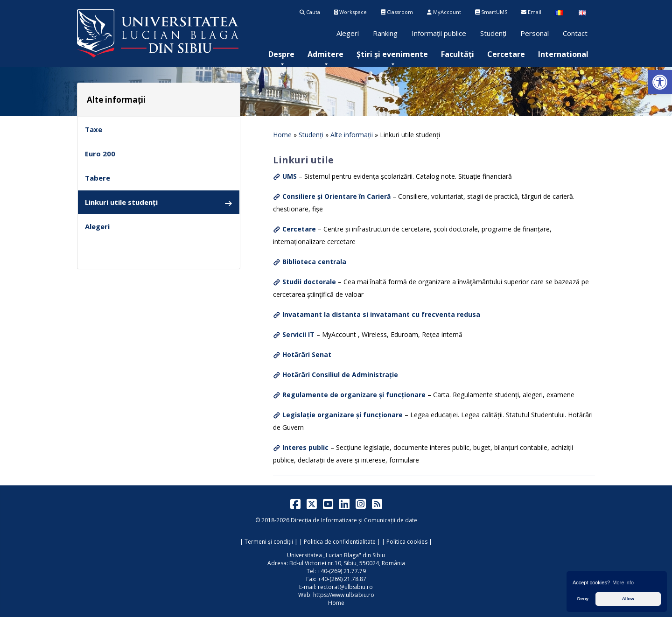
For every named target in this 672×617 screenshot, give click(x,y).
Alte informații (352, 135)
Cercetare (506, 54)
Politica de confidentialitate (340, 542)
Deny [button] (583, 599)
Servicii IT (298, 334)
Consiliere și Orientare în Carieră (336, 196)
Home (282, 135)
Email (531, 12)
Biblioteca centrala (314, 262)
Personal (535, 33)
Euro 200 (100, 154)
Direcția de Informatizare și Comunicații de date (354, 520)
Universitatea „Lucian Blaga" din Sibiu (336, 555)
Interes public (305, 447)
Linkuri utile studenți (159, 202)
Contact (575, 33)
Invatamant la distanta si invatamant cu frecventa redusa (381, 314)
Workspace (350, 12)
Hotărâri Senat (307, 354)
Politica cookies (407, 542)
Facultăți (458, 54)
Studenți (493, 33)
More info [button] (623, 582)
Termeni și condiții (269, 542)
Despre (281, 54)
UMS (290, 176)
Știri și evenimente (392, 54)
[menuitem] (281, 54)
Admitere (325, 54)
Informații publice (439, 33)
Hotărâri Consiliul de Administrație (340, 375)
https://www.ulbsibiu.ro (344, 595)
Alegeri (348, 33)
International (563, 54)
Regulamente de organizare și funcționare (354, 395)
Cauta (310, 12)
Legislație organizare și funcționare (343, 415)
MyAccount (444, 12)
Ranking (385, 33)
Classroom (397, 12)
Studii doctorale (309, 282)
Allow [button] (628, 599)
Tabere (98, 178)
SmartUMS (491, 12)
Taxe (94, 129)
